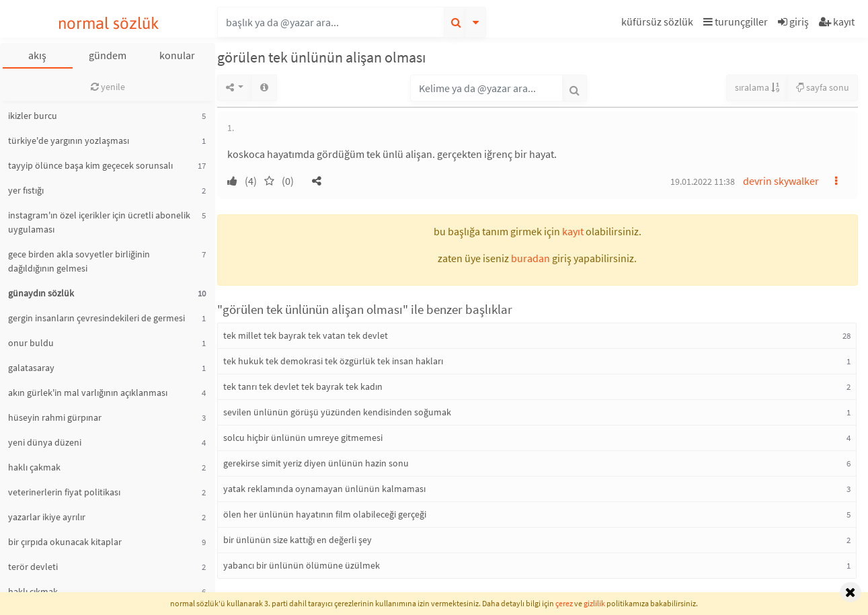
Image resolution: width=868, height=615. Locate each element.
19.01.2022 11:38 (703, 181)
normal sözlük (109, 23)
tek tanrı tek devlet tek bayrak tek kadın (303, 386)
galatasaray (31, 368)
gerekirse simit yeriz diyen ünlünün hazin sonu (316, 463)
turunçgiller (736, 22)
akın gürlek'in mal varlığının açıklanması (88, 393)
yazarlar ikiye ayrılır (47, 517)
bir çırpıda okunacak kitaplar (65, 542)
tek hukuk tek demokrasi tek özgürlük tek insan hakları (333, 361)
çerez (564, 603)
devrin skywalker (781, 181)
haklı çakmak (34, 467)
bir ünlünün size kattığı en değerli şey (298, 540)
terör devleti (33, 567)
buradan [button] (530, 258)
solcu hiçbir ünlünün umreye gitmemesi (303, 438)
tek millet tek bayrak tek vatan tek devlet (306, 335)
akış (37, 55)
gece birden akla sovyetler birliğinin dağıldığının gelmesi (79, 261)
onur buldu (31, 343)
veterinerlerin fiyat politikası (64, 492)
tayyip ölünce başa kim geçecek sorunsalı (90, 165)
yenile (108, 87)
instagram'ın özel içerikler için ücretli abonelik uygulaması (99, 222)
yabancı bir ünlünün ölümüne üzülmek (302, 565)
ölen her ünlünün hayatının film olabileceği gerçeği (325, 514)
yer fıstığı (26, 190)
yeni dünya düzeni (45, 442)
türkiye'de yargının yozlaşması (69, 140)
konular (177, 55)
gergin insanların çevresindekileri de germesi (96, 318)
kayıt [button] (573, 231)
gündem (108, 55)
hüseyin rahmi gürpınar (55, 417)
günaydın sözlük (41, 293)
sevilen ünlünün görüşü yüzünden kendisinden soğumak (337, 412)
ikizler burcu (33, 116)
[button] (659, 24)
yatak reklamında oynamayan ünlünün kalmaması (324, 489)
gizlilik (594, 603)
